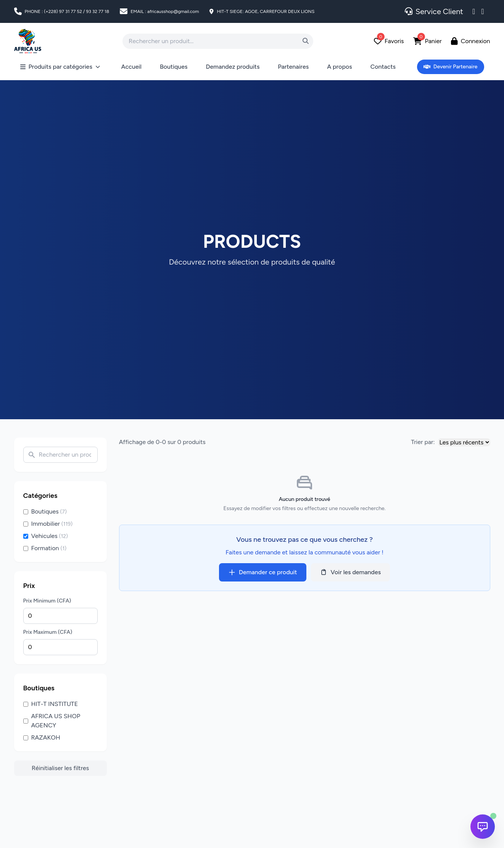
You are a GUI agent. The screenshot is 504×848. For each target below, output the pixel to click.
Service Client (434, 11)
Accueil (131, 67)
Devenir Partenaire (451, 67)
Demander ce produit (263, 572)
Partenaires (293, 67)
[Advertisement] (39, 802)
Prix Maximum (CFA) (48, 632)
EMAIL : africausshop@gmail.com (165, 11)
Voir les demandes (351, 572)
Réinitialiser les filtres (60, 768)
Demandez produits (233, 67)
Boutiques (174, 67)
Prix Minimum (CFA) (47, 601)
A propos (340, 67)
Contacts (383, 67)
